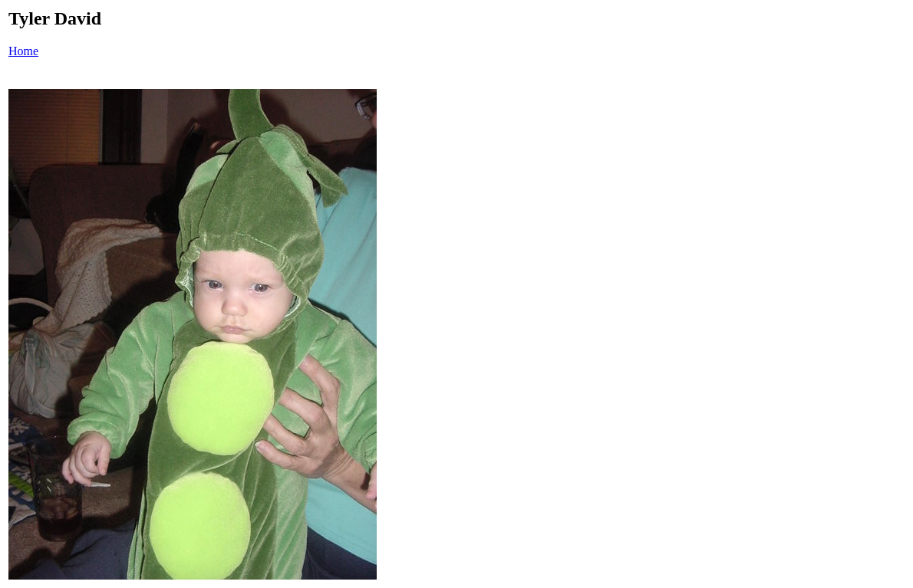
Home (23, 51)
